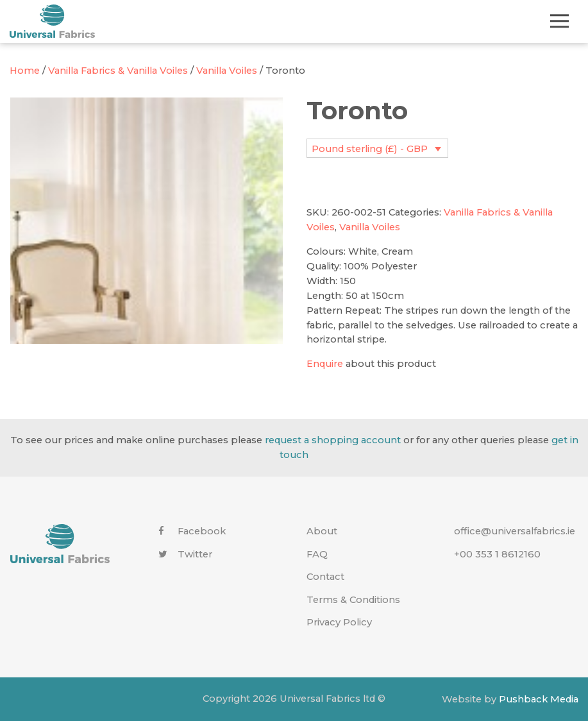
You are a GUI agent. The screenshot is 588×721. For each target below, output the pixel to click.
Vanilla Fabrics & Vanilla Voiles (118, 71)
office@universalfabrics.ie (515, 531)
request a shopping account (333, 440)
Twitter (185, 554)
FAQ (317, 554)
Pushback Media (539, 699)
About (322, 531)
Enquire (325, 364)
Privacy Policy (339, 622)
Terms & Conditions (353, 600)
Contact (325, 577)
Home (25, 71)
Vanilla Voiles (227, 71)
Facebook (192, 531)
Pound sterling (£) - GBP (370, 149)
